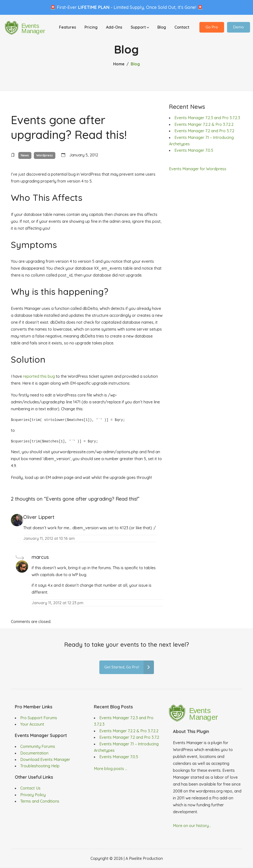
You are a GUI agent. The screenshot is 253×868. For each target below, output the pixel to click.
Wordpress (45, 155)
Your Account (32, 724)
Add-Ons (114, 28)
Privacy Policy (33, 795)
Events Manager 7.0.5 (194, 150)
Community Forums (38, 746)
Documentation (34, 753)
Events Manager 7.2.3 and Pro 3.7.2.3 (207, 118)
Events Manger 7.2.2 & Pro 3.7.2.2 (204, 124)
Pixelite (135, 858)
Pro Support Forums (39, 718)
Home (119, 64)
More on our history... (192, 826)
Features (68, 28)
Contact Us (30, 788)
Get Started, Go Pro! (129, 667)
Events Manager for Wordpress (198, 169)
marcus (40, 557)
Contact (182, 28)
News (25, 155)
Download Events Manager (45, 759)
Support (140, 28)
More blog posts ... (111, 769)
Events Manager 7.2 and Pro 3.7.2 (204, 131)
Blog (162, 28)
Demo (239, 28)
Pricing (91, 28)
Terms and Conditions (40, 801)
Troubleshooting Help (40, 766)
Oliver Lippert (39, 517)
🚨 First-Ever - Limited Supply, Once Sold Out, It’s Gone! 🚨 (126, 7)
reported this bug (39, 376)
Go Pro (212, 28)
